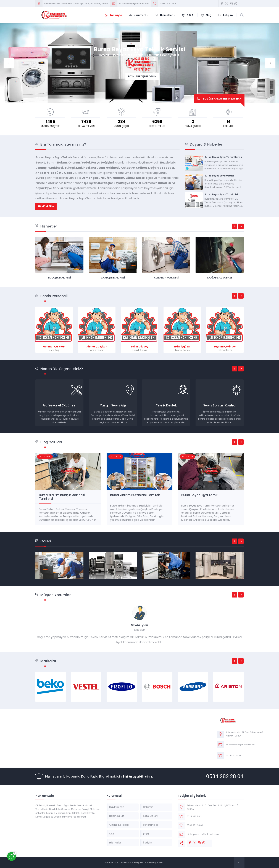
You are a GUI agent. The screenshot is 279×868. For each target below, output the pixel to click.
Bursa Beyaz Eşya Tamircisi (221, 194)
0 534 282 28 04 (168, 4)
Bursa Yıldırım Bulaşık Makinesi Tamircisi (133, 497)
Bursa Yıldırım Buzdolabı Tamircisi (207, 495)
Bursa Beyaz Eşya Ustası (219, 176)
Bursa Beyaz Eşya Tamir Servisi (223, 157)
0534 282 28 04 (225, 776)
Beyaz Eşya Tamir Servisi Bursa (62, 495)
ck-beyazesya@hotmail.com (134, 4)
